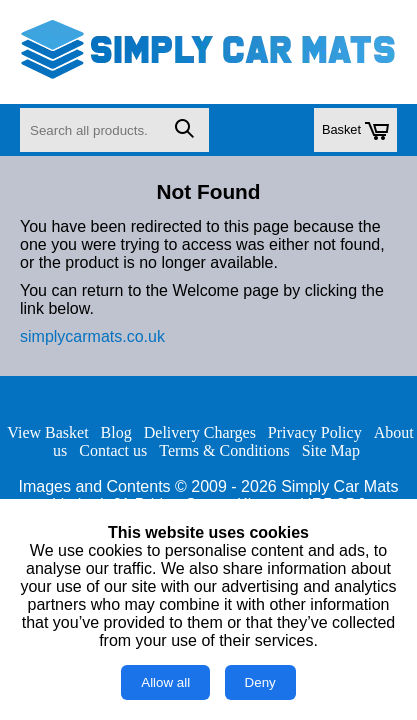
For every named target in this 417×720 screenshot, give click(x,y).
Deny (260, 682)
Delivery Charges (200, 432)
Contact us (113, 450)
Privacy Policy (315, 432)
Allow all (165, 682)
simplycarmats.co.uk (92, 336)
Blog (116, 432)
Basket (355, 131)
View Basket (47, 432)
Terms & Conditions (224, 450)
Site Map (331, 450)
